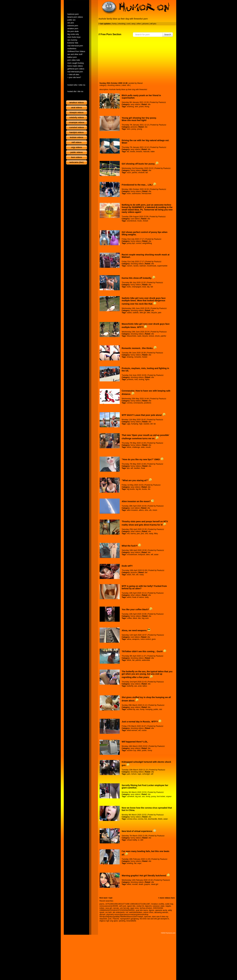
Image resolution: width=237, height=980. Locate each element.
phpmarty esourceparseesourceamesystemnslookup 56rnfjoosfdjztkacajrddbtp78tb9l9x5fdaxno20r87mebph (124, 916)
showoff (141, 173)
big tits (138, 489)
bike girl (143, 313)
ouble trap (169, 904)
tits (128, 152)
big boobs (131, 489)
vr (139, 840)
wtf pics (153, 24)
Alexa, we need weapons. (136, 630)
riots (136, 379)
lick (146, 819)
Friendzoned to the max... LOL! (139, 185)
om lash (109, 912)
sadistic (136, 313)
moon (155, 510)
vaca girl (109, 908)
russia (144, 730)
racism (129, 266)
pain (160, 313)
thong (147, 107)
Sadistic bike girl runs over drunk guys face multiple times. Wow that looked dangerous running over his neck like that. (144, 301)
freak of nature (138, 597)
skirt (136, 107)
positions (148, 403)
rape (139, 774)
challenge (136, 447)
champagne (137, 287)
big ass (138, 796)
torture (152, 336)
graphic (147, 884)
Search (168, 35)
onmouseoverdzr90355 (109, 906)
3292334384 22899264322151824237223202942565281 (131, 909)
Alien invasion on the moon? (138, 501)
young (140, 129)
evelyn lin (140, 906)
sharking (130, 107)
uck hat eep (125, 908)
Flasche (116, 919)
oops (139, 863)
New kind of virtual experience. (139, 831)
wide (143, 447)
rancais (116, 908)
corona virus (132, 819)
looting (141, 379)
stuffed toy (131, 709)
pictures (146, 24)
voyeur (169, 796)
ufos (146, 510)
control (139, 243)
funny (114, 24)
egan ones (135, 908)
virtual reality (132, 840)
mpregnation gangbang (129, 919)
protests (130, 379)
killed (129, 884)
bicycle (154, 313)
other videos (136, 531)
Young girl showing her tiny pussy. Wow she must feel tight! (139, 119)
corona (130, 403)
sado (139, 336)
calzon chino (148, 912)
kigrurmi (148, 906)
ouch (129, 173)
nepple (168, 906)
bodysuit (142, 555)
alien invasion (132, 510)
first (101, 898)
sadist (129, 313)
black (135, 618)
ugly (128, 424)
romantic (138, 357)
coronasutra (138, 403)
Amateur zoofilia (158, 904)
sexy (133, 24)
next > (106, 898)
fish (134, 575)
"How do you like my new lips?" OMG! (143, 459)
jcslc (110, 919)
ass (136, 686)
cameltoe (131, 796)
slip (148, 287)
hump (142, 709)
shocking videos (114, 85)
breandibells (131, 921)
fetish (160, 819)
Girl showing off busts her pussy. (140, 164)
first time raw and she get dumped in (154, 919)
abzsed (102, 914)
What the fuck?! (131, 546)
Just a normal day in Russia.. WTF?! (142, 722)
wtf (151, 424)
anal (140, 686)
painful (134, 173)
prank (141, 107)
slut (161, 709)
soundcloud (131, 221)
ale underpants (119, 912)
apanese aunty (161, 910)
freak (143, 468)
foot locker (161, 796)
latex (148, 555)
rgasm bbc (131, 906)
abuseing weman (161, 912)
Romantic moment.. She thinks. (139, 348)
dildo (139, 750)
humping (135, 424)
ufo (150, 510)
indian (102, 908)
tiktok (129, 447)
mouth (148, 447)
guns (154, 639)
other (139, 24)
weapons (136, 639)
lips (128, 468)
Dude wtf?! (127, 566)
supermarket (162, 266)
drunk (157, 336)
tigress (152, 910)
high (141, 424)
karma (133, 534)
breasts (139, 152)
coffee (129, 618)
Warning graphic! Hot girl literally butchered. (146, 876)
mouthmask (152, 266)
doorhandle (153, 819)
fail (147, 173)
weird (129, 597)
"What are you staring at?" (137, 480)
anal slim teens (142, 910)
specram (148, 917)
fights (147, 379)
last (111, 898)
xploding (122, 921)
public (156, 709)
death (141, 884)
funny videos (136, 170)
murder (135, 884)
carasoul (156, 906)
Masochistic (132, 336)
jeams (102, 904)
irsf (127, 912)
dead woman (132, 730)
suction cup (131, 750)
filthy (156, 534)
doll (142, 840)
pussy (134, 129)
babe (153, 152)
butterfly (130, 686)
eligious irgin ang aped (109, 921)
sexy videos (135, 104)
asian (156, 555)
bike (149, 313)
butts (129, 287)
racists (136, 266)
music (140, 221)
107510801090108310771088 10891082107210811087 (128, 904)
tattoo (145, 686)
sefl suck (123, 906)
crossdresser (132, 555)
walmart (143, 266)
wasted (146, 424)
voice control (146, 639)
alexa (129, 639)
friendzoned (147, 193)
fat (155, 424)
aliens (141, 510)
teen (129, 129)
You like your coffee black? (137, 609)
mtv (128, 534)
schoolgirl (146, 774)
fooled (145, 357)
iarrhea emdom (146, 908)
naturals (146, 152)
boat (144, 287)
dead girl (155, 884)
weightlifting (147, 243)
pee (138, 534)
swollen (137, 468)
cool (128, 24)
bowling (130, 863)
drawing (130, 357)
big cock (145, 618)
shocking (122, 24)
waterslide (146, 660)
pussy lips (131, 243)
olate (162, 906)
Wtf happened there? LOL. (135, 742)
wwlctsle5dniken (136, 912)
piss (142, 534)
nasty (151, 534)
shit (146, 534)
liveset (146, 221)
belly (147, 597)
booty (148, 796)
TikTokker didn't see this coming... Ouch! (144, 651)
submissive (136, 193)
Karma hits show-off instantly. (138, 278)
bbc (139, 618)
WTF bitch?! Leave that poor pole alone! (144, 415)
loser (129, 193)
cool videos (135, 219)
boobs (133, 152)
